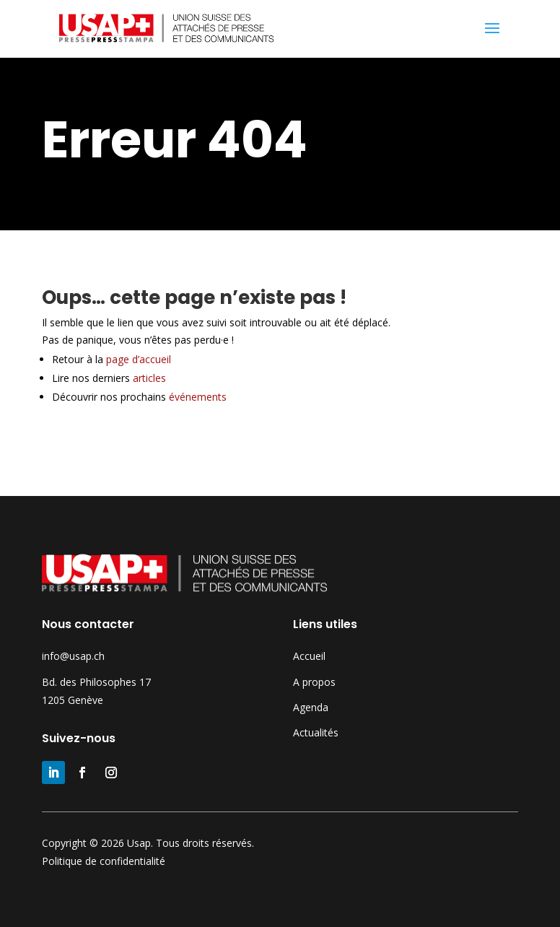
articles (149, 378)
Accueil (309, 656)
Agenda (311, 707)
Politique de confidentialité (104, 861)
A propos (314, 682)
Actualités (316, 732)
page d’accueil (146, 359)
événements (198, 397)
